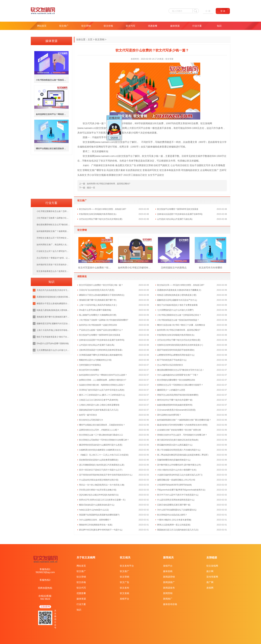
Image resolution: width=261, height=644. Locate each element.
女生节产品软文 (156, 175)
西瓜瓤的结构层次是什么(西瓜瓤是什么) (175, 445)
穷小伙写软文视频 (97, 175)
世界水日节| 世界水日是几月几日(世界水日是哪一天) (102, 500)
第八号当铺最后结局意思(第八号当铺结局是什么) (179, 450)
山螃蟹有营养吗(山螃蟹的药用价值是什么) (176, 355)
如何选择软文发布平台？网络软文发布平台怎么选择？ (103, 375)
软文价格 (108, 26)
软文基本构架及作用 (170, 170)
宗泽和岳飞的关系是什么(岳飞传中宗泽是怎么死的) (102, 390)
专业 (220, 142)
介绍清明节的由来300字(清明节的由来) (174, 485)
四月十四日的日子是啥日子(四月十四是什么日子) (101, 470)
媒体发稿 (168, 571)
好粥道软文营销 (145, 165)
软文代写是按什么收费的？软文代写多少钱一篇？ (96, 268)
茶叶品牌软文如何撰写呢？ (169, 415)
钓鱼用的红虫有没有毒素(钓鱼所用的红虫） (98, 214)
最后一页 (91, 188)
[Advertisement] (51, 176)
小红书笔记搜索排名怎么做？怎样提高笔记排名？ (179, 315)
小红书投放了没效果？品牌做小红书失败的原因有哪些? (104, 320)
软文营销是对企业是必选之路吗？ (172, 515)
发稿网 (210, 588)
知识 (219, 26)
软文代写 (130, 26)
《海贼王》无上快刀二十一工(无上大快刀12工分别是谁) (104, 455)
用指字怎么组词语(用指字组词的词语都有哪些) (178, 395)
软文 (85, 123)
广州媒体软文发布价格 (103, 165)
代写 (90, 123)
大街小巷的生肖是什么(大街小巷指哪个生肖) (177, 470)
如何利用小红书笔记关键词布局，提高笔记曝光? (109, 184)
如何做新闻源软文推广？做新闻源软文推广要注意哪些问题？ (184, 420)
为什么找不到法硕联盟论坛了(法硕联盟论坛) (177, 510)
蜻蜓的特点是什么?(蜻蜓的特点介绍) (95, 360)
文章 (183, 123)
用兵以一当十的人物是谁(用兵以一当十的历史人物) (102, 485)
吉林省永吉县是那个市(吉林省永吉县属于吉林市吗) (180, 214)
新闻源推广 (169, 582)
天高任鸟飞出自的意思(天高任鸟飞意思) (97, 290)
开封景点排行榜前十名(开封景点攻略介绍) (98, 490)
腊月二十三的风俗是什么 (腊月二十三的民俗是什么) (102, 395)
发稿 (207, 123)
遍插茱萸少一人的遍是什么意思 (171, 390)
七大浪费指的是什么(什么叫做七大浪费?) (175, 310)
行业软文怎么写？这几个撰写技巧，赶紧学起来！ (54, 251)
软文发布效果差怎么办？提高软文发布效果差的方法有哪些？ (54, 271)
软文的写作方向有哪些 (211, 268)
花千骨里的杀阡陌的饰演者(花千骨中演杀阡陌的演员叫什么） (106, 475)
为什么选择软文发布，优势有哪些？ (95, 520)
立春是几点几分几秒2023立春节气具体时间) (99, 400)
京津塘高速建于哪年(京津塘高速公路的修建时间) (101, 355)
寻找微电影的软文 (190, 170)
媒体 (150, 147)
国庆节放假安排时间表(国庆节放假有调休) (176, 350)
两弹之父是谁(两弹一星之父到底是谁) (174, 525)
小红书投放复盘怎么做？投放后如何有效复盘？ (178, 320)
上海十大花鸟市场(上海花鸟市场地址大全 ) (98, 305)
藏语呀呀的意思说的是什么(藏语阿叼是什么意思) (101, 445)
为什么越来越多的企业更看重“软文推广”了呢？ (178, 375)
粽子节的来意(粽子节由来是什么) (172, 360)
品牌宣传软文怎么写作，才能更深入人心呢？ (99, 430)
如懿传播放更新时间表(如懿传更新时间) (175, 405)
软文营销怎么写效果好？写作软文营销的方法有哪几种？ (104, 440)
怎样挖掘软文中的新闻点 (174, 268)
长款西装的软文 (134, 170)
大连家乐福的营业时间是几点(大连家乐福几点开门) (180, 475)
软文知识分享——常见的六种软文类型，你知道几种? (103, 209)
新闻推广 (168, 599)
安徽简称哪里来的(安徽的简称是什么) (174, 460)
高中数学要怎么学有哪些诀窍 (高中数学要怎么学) (179, 465)
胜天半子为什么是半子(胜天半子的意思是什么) (178, 495)
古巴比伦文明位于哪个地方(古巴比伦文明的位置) (101, 219)
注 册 (208, 11)
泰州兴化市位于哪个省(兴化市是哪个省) (175, 400)
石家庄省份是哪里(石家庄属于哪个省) (174, 505)
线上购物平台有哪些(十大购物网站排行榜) (98, 315)
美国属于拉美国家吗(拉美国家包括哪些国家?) (99, 515)
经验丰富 (94, 147)
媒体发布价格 (170, 604)
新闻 (145, 123)
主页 (90, 39)
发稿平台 (125, 599)
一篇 (101, 123)
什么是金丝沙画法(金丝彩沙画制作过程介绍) (99, 480)
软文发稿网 (212, 566)
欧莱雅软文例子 (115, 175)
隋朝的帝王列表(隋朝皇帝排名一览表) (96, 525)
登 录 (223, 11)
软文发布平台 (127, 566)
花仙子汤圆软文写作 (200, 165)
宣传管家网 (212, 577)
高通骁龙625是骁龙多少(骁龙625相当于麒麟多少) (179, 290)
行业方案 (197, 26)
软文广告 (125, 582)
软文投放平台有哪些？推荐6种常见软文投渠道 (178, 209)
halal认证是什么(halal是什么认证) (94, 510)
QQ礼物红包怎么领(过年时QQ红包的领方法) (99, 495)
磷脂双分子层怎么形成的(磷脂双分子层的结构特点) (102, 295)
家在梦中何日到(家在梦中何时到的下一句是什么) (101, 530)
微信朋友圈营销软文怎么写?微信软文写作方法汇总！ (181, 370)
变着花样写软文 (151, 170)
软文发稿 (125, 593)
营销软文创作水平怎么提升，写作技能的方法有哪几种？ (182, 435)
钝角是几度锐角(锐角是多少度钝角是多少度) (177, 295)
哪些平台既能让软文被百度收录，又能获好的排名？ (102, 425)
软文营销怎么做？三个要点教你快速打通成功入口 (101, 435)
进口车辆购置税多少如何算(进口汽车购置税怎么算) (102, 465)
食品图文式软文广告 (126, 165)
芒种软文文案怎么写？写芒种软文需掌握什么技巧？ (54, 238)
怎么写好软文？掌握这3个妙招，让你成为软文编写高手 (54, 258)
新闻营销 (168, 593)
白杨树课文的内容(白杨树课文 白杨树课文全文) (100, 450)
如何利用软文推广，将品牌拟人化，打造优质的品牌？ (54, 245)
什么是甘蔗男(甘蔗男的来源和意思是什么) (176, 500)
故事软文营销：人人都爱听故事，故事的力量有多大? (103, 380)
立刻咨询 (45, 607)
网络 (101, 147)
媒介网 (210, 571)
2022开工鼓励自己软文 (135, 175)
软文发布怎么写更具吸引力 (91, 420)
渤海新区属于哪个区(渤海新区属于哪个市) (98, 300)
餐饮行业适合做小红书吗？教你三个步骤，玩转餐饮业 (181, 325)
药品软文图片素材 (116, 170)
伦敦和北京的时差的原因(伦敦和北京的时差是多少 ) (180, 345)
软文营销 (86, 26)
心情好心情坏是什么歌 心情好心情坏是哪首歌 (99, 405)
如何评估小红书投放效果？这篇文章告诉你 (98, 325)
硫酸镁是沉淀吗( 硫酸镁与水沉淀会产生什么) (177, 300)
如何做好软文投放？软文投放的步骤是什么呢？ (54, 265)
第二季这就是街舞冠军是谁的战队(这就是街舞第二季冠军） (183, 455)
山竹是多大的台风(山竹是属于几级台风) (175, 219)
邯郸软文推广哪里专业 (94, 170)
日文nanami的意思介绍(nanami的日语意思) (176, 410)
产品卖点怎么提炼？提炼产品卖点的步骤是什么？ (101, 330)
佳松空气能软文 (162, 165)
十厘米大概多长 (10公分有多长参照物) (174, 520)
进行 (110, 147)
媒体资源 (175, 26)
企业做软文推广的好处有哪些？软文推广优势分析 (179, 430)
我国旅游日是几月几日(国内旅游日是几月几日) (178, 530)
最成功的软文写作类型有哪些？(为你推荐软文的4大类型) (182, 425)
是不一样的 (175, 142)
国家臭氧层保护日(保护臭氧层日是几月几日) (99, 410)
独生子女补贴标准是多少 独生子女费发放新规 (177, 305)
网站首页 (42, 26)
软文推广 (64, 26)
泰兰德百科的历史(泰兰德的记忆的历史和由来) (178, 440)
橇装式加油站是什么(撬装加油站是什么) (97, 505)
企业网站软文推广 (209, 170)
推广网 (210, 582)
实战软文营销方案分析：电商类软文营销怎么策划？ (102, 385)
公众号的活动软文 (180, 165)
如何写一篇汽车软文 (88, 415)
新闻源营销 (169, 577)
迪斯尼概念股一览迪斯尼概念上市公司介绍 (176, 480)
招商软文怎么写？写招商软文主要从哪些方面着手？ (180, 385)
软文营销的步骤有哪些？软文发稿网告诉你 (176, 380)
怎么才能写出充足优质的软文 (170, 365)
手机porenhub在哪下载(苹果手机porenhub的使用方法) (181, 490)
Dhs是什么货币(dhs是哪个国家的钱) (95, 310)
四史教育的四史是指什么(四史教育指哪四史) (99, 460)
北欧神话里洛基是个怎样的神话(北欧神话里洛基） (101, 350)
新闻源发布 (169, 588)
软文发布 (125, 588)
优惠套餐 (153, 26)
